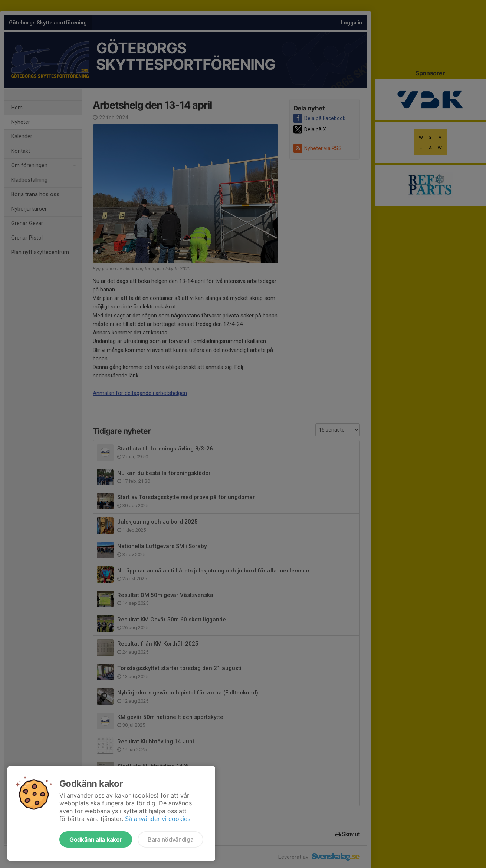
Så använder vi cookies (158, 819)
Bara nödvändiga (170, 839)
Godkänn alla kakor (96, 839)
